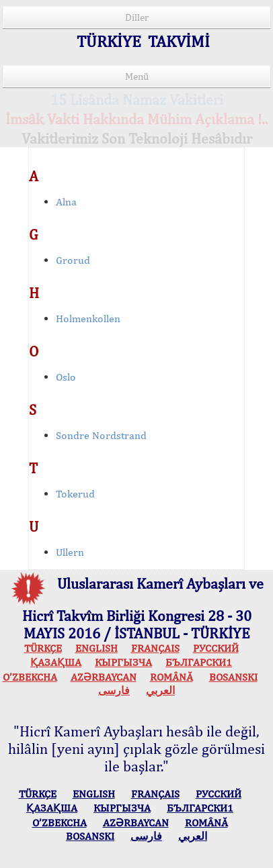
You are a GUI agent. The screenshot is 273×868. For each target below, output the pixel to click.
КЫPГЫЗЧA (123, 662)
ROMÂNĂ (171, 677)
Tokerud (75, 494)
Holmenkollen (88, 319)
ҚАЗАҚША (56, 662)
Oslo (66, 377)
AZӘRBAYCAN (104, 677)
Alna (66, 202)
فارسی (114, 690)
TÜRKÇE (43, 648)
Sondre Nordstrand (101, 435)
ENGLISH (96, 648)
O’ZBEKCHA (30, 677)
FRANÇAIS (155, 648)
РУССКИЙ (216, 648)
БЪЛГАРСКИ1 (199, 662)
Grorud (73, 260)
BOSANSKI (233, 677)
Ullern (70, 552)
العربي (160, 690)
